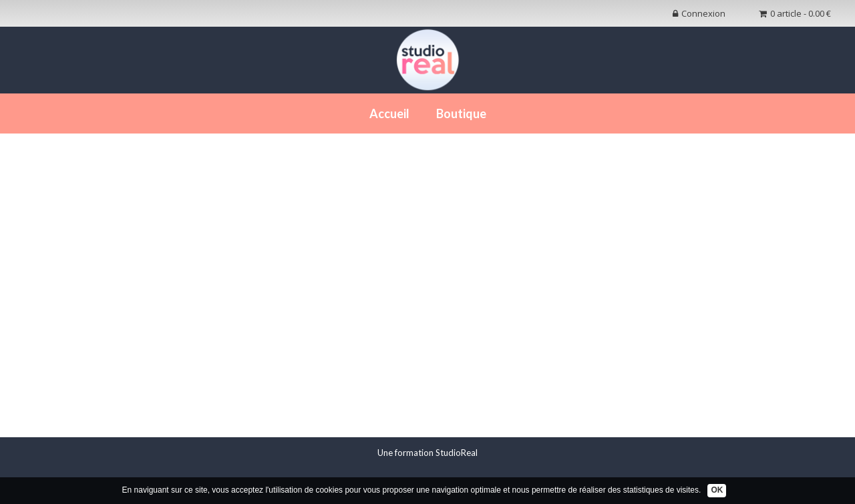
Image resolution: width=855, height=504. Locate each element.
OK (717, 490)
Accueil (389, 113)
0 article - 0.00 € (795, 13)
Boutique (461, 113)
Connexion (699, 13)
